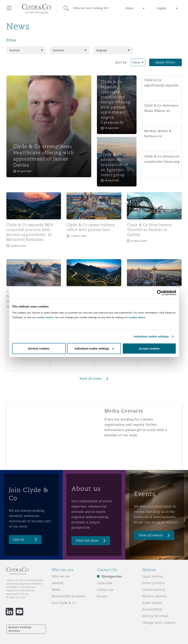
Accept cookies (149, 348)
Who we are (61, 576)
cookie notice (45, 317)
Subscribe (105, 583)
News (56, 590)
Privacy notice (153, 583)
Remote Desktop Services (20, 629)
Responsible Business (69, 596)
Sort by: (121, 62)
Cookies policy (154, 590)
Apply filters (165, 62)
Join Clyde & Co (64, 603)
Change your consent (159, 623)
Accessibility (152, 609)
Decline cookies (39, 348)
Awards (58, 583)
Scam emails (152, 603)
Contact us (105, 590)
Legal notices (153, 576)
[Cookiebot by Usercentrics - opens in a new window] (160, 293)
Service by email (155, 616)
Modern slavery (155, 596)
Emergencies (112, 576)
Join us (19, 539)
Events (102, 596)
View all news (91, 379)
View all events (151, 535)
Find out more (87, 541)
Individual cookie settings (151, 336)
